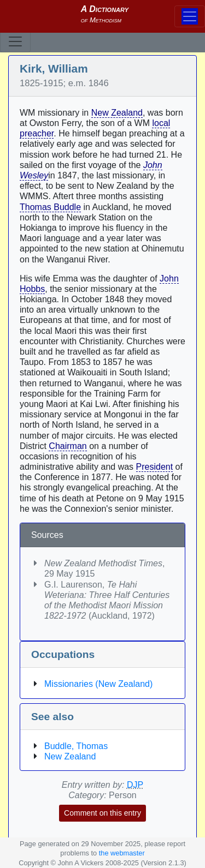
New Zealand (117, 113)
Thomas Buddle (50, 207)
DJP (135, 785)
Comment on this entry (102, 813)
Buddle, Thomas (76, 746)
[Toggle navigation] (15, 41)
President (155, 467)
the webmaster (122, 853)
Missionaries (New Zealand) (98, 684)
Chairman (68, 446)
